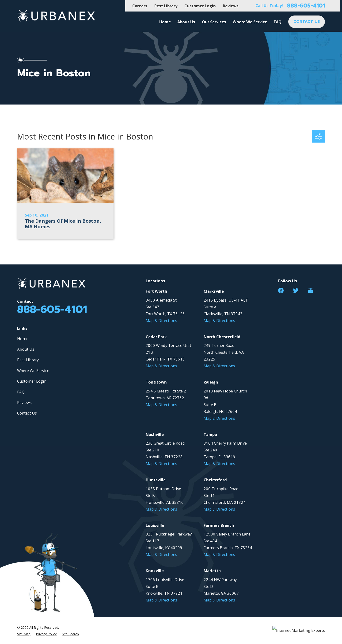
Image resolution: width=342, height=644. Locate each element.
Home (23, 339)
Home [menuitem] (165, 22)
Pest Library (166, 6)
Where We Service (33, 370)
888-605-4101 (306, 6)
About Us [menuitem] (186, 22)
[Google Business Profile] (310, 290)
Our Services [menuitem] (214, 22)
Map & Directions (161, 320)
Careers (140, 6)
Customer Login (200, 6)
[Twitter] (296, 290)
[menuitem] (24, 634)
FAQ (21, 392)
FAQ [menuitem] (278, 22)
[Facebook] (281, 290)
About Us (26, 349)
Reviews (231, 6)
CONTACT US (307, 21)
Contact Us (27, 413)
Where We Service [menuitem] (250, 22)
